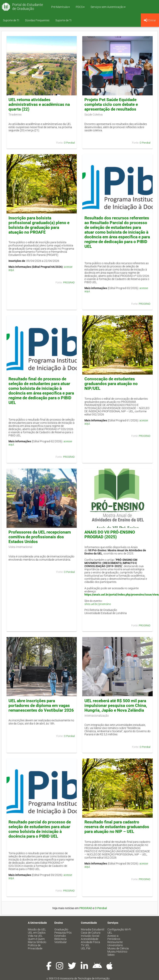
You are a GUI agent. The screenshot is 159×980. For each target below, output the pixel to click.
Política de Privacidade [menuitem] (35, 947)
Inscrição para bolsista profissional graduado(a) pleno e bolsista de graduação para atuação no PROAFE (39, 225)
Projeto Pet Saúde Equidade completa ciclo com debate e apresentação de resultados (111, 104)
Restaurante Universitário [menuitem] (115, 944)
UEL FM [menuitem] (86, 948)
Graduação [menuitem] (61, 929)
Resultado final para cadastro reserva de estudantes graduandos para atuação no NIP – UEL (117, 827)
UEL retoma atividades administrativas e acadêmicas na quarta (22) (39, 104)
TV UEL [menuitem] (85, 945)
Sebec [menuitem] (111, 955)
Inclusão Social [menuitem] (90, 936)
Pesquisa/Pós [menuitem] (63, 933)
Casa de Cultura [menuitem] (91, 933)
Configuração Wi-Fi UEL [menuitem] (119, 931)
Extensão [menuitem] (60, 936)
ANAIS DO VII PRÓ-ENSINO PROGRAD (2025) (110, 535)
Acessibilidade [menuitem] (90, 939)
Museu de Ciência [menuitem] (118, 948)
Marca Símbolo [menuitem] (37, 942)
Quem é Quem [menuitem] (36, 939)
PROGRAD (69, 282)
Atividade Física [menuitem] (90, 942)
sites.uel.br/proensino (98, 604)
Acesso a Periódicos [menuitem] (114, 937)
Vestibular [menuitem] (61, 942)
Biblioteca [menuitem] (60, 939)
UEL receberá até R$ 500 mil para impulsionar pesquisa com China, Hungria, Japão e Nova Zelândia (116, 706)
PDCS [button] (80, 7)
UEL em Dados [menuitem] (37, 933)
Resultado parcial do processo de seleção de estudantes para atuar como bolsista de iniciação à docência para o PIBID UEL (40, 829)
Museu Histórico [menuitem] (117, 952)
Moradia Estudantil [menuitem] (93, 929)
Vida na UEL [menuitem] (35, 936)
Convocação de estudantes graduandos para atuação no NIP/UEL (111, 384)
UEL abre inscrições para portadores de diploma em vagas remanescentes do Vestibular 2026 (41, 706)
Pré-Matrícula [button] (61, 7)
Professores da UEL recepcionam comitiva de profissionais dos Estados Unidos (40, 537)
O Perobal (69, 143)
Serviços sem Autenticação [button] (108, 7)
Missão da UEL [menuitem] (37, 929)
